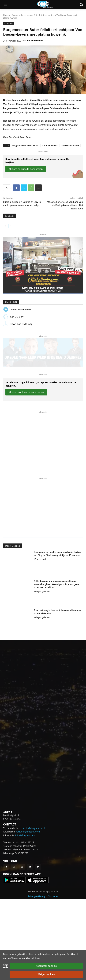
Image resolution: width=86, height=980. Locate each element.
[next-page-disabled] (10, 226)
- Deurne (15, 15)
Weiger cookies (46, 974)
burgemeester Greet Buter (25, 145)
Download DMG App (18, 324)
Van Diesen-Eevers (70, 145)
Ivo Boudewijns (35, 41)
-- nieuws (9, 24)
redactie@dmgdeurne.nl (32, 828)
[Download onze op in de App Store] (37, 883)
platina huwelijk (50, 145)
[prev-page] (5, 226)
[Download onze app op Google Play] (15, 883)
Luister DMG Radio (17, 309)
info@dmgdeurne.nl (26, 835)
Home (6, 15)
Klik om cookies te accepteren (26, 169)
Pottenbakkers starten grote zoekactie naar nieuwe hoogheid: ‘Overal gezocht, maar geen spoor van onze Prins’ (56, 584)
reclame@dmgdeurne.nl (28, 832)
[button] (43, 265)
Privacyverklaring (36, 896)
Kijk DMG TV (13, 317)
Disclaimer (53, 896)
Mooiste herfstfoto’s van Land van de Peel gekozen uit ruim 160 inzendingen (65, 205)
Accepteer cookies (46, 966)
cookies (29, 954)
